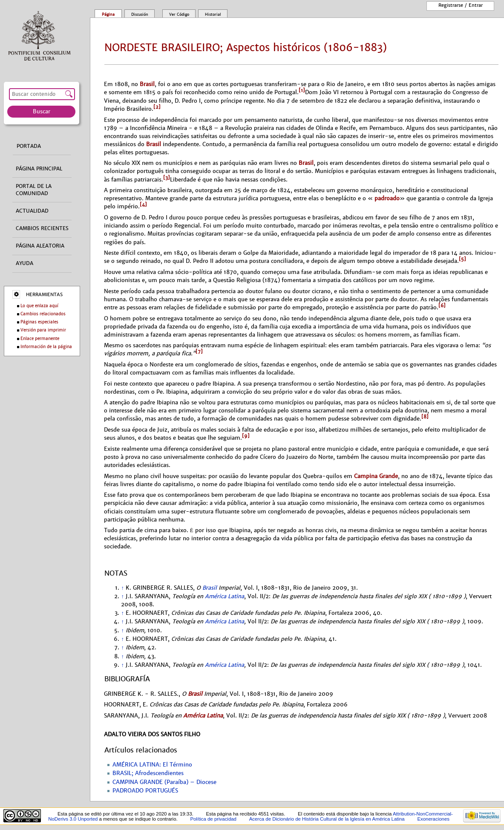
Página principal (39, 169)
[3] (167, 178)
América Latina (225, 597)
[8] (425, 417)
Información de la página (46, 347)
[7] (199, 352)
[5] (462, 259)
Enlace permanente (40, 339)
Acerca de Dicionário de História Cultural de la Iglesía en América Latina (327, 819)
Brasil (147, 84)
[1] (302, 90)
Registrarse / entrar (461, 5)
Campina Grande (376, 476)
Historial (213, 14)
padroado (386, 198)
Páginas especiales (39, 322)
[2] (157, 107)
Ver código (179, 14)
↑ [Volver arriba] (122, 588)
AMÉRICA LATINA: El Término (152, 765)
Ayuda (24, 263)
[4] (143, 205)
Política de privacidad (213, 819)
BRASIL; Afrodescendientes (148, 773)
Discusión (140, 14)
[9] (246, 436)
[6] (442, 305)
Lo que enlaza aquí (39, 306)
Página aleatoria (40, 246)
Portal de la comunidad (34, 190)
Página (108, 14)
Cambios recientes (42, 228)
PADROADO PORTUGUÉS (145, 791)
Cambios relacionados (43, 314)
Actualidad (32, 211)
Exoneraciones (433, 819)
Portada (29, 146)
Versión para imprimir (43, 330)
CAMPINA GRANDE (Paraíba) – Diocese (164, 782)
